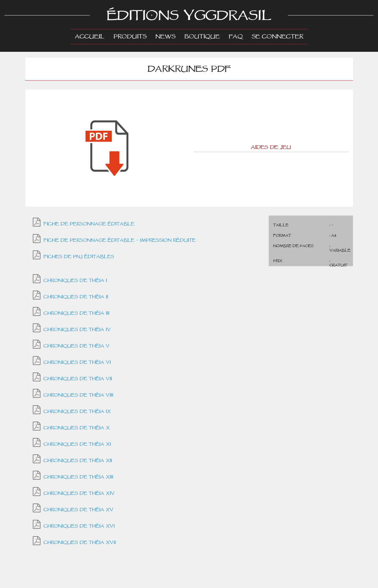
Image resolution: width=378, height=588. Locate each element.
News (165, 37)
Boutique (202, 37)
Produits (130, 37)
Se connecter (277, 37)
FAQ (236, 37)
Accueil (92, 36)
